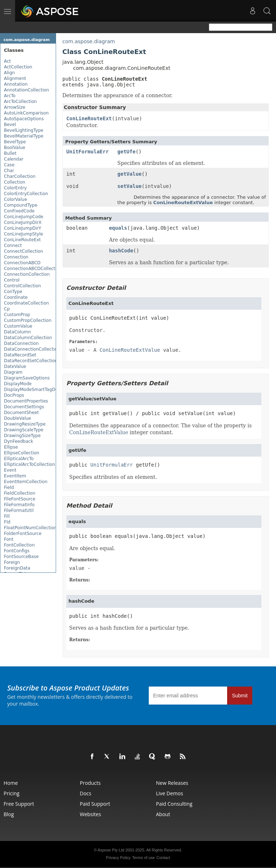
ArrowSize (15, 107)
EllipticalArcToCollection (29, 464)
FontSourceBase (21, 557)
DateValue (15, 366)
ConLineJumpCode (24, 217)
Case (9, 165)
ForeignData (17, 568)
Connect (13, 246)
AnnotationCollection (26, 90)
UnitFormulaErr (88, 152)
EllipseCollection (22, 453)
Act (7, 61)
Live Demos (169, 793)
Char (9, 171)
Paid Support (95, 804)
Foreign (12, 562)
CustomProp (17, 315)
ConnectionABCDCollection (33, 269)
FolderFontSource (23, 534)
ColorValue (15, 199)
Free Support (19, 804)
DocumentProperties (26, 401)
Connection (16, 257)
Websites (90, 814)
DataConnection (21, 343)
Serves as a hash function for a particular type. (129, 628)
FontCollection (19, 545)
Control (12, 280)
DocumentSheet (21, 413)
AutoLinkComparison (26, 113)
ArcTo (10, 96)
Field (9, 487)
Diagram (13, 372)
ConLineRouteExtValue (183, 203)
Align (9, 73)
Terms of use (144, 858)
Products (90, 783)
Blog (9, 814)
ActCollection (18, 67)
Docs (86, 793)
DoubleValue (17, 418)
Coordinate (16, 297)
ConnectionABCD (22, 263)
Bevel (10, 125)
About (163, 814)
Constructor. (88, 330)
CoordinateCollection (26, 303)
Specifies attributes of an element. (113, 477)
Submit (240, 696)
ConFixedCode (19, 211)
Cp (7, 309)
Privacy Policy (118, 858)
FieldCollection (20, 493)
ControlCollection (22, 286)
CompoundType (21, 205)
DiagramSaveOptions (27, 378)
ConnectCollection (24, 251)
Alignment (15, 78)
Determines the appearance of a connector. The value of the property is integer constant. (161, 429)
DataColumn (17, 332)
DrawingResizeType (25, 424)
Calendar (14, 159)
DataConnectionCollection (32, 349)
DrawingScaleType (24, 430)
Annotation (16, 84)
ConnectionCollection (27, 274)
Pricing (11, 793)
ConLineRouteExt (22, 240)
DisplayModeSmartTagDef (32, 390)
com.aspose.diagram (27, 40)
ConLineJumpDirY (23, 228)
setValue (130, 186)
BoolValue (15, 148)
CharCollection (20, 176)
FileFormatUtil (19, 511)
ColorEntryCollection (26, 194)
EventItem (15, 476)
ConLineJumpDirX (23, 222)
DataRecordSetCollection (31, 361)
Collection (15, 182)
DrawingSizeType (22, 436)
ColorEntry (15, 188)
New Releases (172, 783)
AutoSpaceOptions (24, 119)
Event (10, 470)
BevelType (15, 142)
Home (11, 783)
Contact (163, 858)
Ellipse (11, 447)
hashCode (121, 251)
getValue (130, 174)
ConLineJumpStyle (24, 234)
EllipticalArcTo (19, 459)
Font (9, 539)
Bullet (10, 153)
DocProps (14, 395)
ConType (13, 292)
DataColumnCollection (28, 338)
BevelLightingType (24, 130)
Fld (7, 522)
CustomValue (18, 326)
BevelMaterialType (24, 136)
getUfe (127, 152)
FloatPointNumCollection (30, 528)
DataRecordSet (20, 355)
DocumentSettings (24, 407)
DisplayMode (18, 384)
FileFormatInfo (19, 505)
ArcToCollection (20, 102)
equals (118, 228)
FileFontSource (20, 499)
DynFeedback (19, 441)
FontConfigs (17, 551)
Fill (7, 516)
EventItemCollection (26, 482)
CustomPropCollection (28, 320)
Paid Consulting (174, 804)
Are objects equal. (92, 548)
